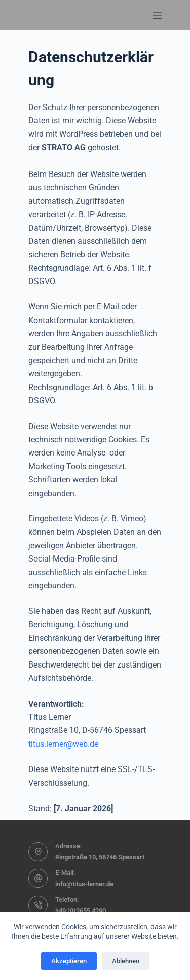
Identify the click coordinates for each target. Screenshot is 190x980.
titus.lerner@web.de (63, 744)
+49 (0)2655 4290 (81, 911)
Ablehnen (126, 961)
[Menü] (157, 15)
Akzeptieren (69, 961)
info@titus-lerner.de (84, 884)
